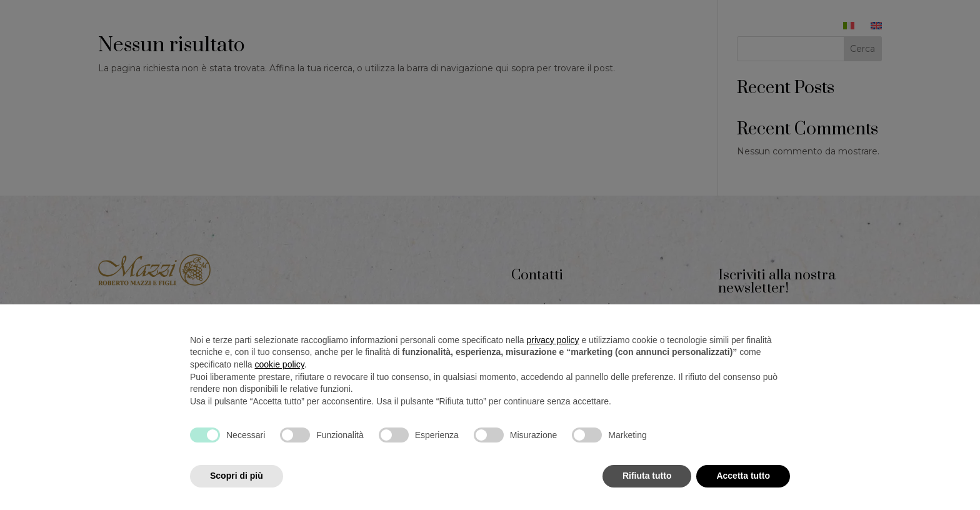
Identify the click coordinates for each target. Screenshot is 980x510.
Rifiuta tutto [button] (647, 476)
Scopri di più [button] (237, 476)
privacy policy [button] (553, 340)
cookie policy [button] (280, 364)
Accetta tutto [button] (743, 476)
